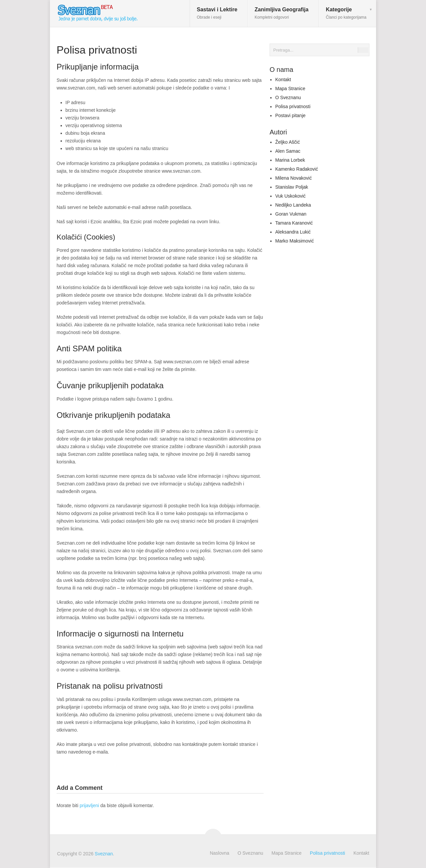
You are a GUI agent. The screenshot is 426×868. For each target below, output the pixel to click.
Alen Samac (288, 151)
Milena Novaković (294, 178)
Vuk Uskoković (290, 196)
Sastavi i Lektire (217, 13)
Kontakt (283, 80)
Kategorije (346, 13)
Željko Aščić (288, 142)
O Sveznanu (288, 97)
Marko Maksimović (295, 241)
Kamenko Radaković (297, 169)
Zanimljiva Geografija (282, 13)
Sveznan (104, 854)
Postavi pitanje (290, 115)
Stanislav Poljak (292, 187)
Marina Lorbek (290, 160)
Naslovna (219, 853)
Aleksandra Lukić (293, 232)
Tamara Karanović (294, 223)
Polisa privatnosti (293, 106)
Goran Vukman (291, 214)
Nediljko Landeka (293, 205)
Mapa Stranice (290, 88)
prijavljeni (89, 805)
